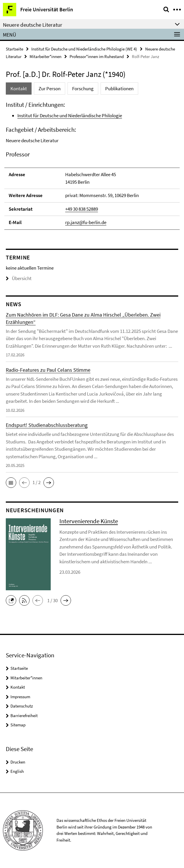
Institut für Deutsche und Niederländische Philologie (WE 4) (84, 49)
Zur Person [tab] (50, 89)
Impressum (20, 697)
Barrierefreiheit (24, 715)
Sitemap (18, 725)
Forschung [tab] (83, 89)
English (17, 771)
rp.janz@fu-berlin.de (86, 222)
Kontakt (18, 687)
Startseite (14, 49)
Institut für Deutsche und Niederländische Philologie (70, 116)
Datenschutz (22, 706)
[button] (11, 483)
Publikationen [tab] (119, 89)
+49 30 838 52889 (82, 209)
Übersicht (19, 278)
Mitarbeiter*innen (45, 56)
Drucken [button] (18, 762)
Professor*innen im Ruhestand (97, 56)
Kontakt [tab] (19, 89)
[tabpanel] (92, 165)
